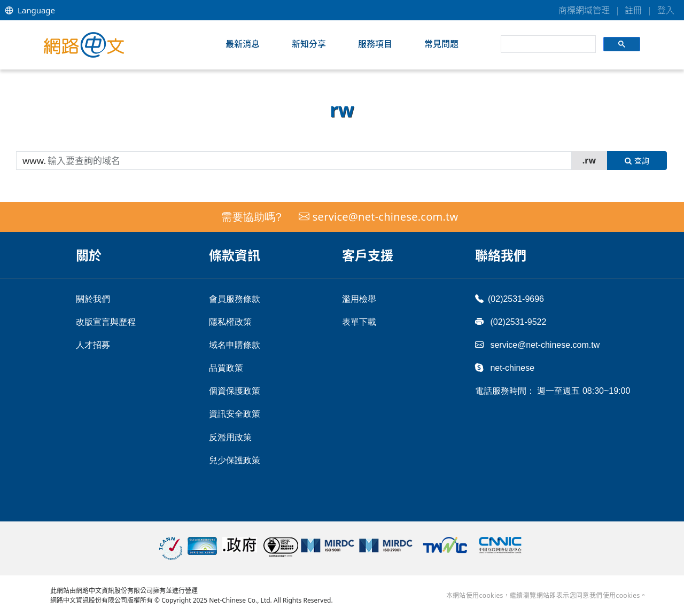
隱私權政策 (230, 322)
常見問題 (441, 44)
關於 (89, 255)
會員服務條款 (235, 299)
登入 (666, 10)
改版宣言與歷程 (106, 322)
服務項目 (375, 44)
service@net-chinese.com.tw (386, 217)
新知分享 (309, 44)
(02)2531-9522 (511, 322)
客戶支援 (368, 255)
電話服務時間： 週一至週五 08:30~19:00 (553, 391)
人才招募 (93, 345)
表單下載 (359, 322)
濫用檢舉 (359, 299)
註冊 (633, 10)
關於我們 (93, 299)
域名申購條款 (235, 345)
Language (30, 10)
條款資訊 (235, 255)
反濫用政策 (230, 437)
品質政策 (226, 368)
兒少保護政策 (235, 460)
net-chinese (505, 368)
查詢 (637, 161)
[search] (547, 44)
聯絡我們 (501, 255)
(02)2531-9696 (510, 299)
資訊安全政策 (235, 414)
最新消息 (243, 44)
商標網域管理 (584, 10)
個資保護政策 (235, 391)
